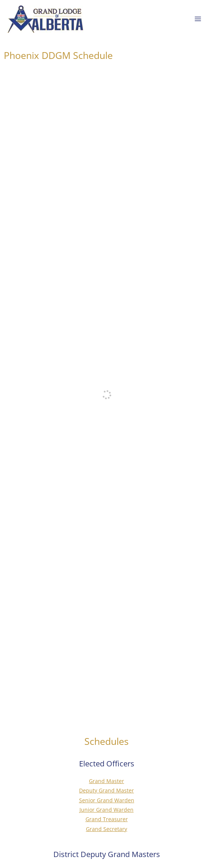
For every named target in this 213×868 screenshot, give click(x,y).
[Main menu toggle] (198, 19)
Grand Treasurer (107, 819)
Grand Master (106, 781)
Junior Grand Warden (106, 810)
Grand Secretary (106, 829)
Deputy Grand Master (106, 790)
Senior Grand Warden (107, 800)
